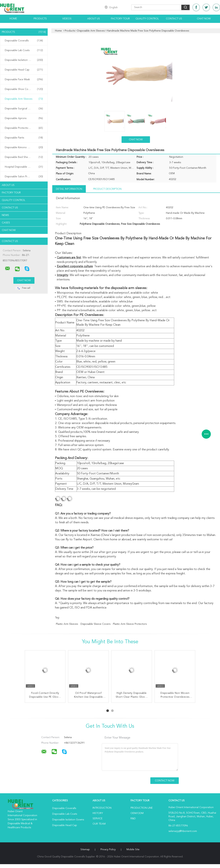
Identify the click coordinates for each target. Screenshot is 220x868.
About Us (94, 19)
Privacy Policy (108, 850)
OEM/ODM (137, 813)
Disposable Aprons (24, 118)
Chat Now (204, 19)
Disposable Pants (24, 138)
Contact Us (174, 19)
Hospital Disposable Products (24, 167)
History (98, 813)
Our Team (99, 824)
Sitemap (85, 850)
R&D (133, 819)
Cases (6, 223)
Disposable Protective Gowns (24, 128)
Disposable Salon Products (24, 177)
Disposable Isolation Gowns (24, 60)
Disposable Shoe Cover (24, 89)
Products (40, 19)
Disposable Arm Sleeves (24, 99)
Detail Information (69, 189)
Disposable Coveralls (24, 41)
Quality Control (147, 19)
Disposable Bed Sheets (24, 157)
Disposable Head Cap (24, 70)
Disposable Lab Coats (24, 50)
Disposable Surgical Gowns (24, 109)
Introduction (102, 808)
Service (98, 819)
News (5, 215)
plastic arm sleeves (67, 624)
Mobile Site (133, 850)
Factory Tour (120, 19)
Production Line (142, 808)
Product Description (107, 189)
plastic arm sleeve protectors (130, 624)
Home (13, 19)
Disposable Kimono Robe (24, 147)
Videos (67, 19)
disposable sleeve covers (95, 624)
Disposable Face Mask (24, 79)
